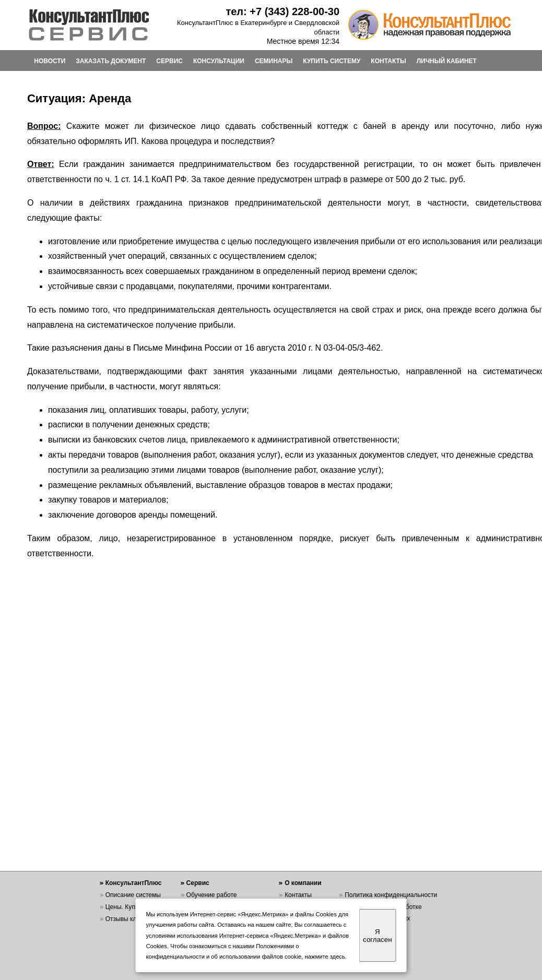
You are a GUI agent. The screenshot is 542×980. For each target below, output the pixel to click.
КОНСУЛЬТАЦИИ (219, 61)
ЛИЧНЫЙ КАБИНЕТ (447, 61)
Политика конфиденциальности (391, 895)
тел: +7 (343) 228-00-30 (282, 11)
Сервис (198, 883)
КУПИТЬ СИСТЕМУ (332, 61)
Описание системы (133, 895)
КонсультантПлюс (134, 883)
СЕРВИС (169, 61)
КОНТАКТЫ (388, 61)
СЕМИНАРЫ (274, 61)
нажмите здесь (325, 957)
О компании (303, 883)
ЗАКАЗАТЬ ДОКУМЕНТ (111, 61)
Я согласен (377, 936)
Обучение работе (212, 895)
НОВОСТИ (50, 61)
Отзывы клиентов (131, 919)
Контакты (298, 895)
